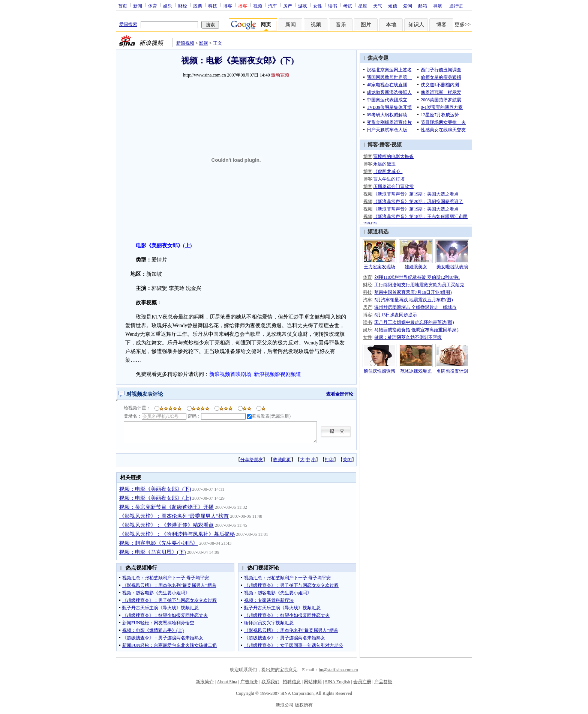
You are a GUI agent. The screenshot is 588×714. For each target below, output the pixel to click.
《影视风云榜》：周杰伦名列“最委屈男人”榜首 (174, 516)
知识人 (416, 25)
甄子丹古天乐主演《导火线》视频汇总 (160, 608)
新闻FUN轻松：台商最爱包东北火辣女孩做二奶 (169, 645)
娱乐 (168, 6)
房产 (288, 6)
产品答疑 (383, 682)
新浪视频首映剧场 (230, 374)
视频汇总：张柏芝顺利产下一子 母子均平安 (166, 578)
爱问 (408, 6)
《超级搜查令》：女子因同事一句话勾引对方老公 (294, 645)
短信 (393, 6)
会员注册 (362, 682)
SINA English (337, 682)
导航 (438, 6)
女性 (318, 6)
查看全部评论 (340, 394)
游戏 (303, 6)
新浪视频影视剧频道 (277, 374)
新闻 (138, 6)
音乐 (341, 25)
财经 (183, 6)
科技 (213, 6)
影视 (204, 43)
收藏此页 (282, 460)
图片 (366, 25)
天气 (378, 6)
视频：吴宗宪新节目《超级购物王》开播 (166, 507)
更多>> (463, 25)
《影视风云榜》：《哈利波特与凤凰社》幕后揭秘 (177, 534)
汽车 (273, 6)
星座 (363, 6)
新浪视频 (185, 43)
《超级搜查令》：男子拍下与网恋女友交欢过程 (169, 600)
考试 (348, 6)
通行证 (456, 6)
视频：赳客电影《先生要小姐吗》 (159, 543)
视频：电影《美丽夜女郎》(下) (155, 489)
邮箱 (423, 6)
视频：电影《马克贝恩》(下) (152, 552)
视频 (258, 6)
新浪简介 (205, 682)
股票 (198, 6)
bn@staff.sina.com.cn (338, 670)
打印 (329, 460)
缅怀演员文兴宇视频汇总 (269, 623)
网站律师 (313, 682)
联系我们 (270, 682)
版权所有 (304, 705)
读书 (333, 6)
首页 (123, 6)
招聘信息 (292, 682)
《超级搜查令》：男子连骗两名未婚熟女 (163, 638)
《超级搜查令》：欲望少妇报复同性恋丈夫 (165, 615)
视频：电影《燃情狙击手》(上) (153, 630)
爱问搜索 (128, 24)
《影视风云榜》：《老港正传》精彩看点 (166, 525)
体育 (153, 6)
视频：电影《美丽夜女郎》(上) (155, 498)
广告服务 (249, 682)
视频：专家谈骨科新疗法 (269, 600)
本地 (391, 25)
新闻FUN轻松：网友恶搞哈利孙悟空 (158, 623)
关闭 (347, 460)
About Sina (227, 682)
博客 (228, 6)
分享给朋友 (252, 460)
